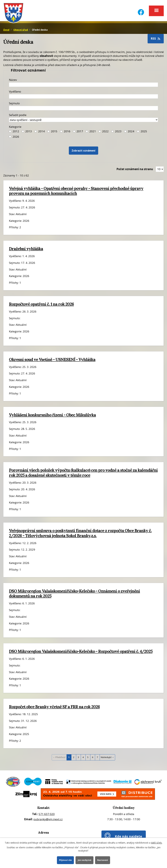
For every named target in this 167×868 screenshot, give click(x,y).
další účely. (157, 842)
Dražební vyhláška (26, 250)
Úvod (6, 31)
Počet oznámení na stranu (135, 170)
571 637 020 (47, 815)
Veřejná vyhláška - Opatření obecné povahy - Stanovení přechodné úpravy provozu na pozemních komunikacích (76, 192)
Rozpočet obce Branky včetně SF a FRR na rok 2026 (54, 708)
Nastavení (103, 860)
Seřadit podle (18, 116)
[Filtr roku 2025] (138, 132)
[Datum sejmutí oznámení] (83, 109)
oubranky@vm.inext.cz (48, 820)
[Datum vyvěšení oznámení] (83, 97)
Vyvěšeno (15, 92)
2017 (80, 132)
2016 (67, 132)
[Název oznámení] (83, 86)
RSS (156, 40)
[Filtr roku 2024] (125, 132)
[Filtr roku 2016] (61, 132)
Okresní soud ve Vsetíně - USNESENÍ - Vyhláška (52, 360)
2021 (93, 132)
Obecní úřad (21, 31)
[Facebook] (141, 10)
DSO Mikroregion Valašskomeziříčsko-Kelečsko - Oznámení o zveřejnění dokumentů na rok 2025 (74, 594)
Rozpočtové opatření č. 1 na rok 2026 (41, 305)
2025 (144, 132)
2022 (105, 132)
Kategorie (15, 128)
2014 (41, 132)
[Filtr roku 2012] (10, 132)
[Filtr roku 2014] (36, 132)
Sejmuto (14, 104)
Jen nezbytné (85, 860)
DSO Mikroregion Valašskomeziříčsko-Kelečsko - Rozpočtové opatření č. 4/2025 (81, 652)
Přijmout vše (65, 860)
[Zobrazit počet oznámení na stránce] (160, 170)
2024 (131, 132)
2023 (118, 132)
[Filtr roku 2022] (100, 132)
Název (13, 81)
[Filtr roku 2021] (87, 132)
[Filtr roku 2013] (23, 132)
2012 (16, 132)
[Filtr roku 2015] (49, 132)
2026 (16, 138)
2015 (54, 132)
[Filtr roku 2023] (112, 132)
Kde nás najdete (128, 837)
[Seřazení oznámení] (83, 121)
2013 (29, 132)
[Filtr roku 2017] (74, 132)
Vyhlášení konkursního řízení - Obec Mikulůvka (52, 416)
